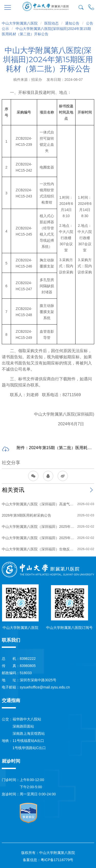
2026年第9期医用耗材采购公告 (26, 515)
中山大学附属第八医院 (20, 23)
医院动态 (51, 23)
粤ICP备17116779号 (57, 860)
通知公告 (72, 23)
